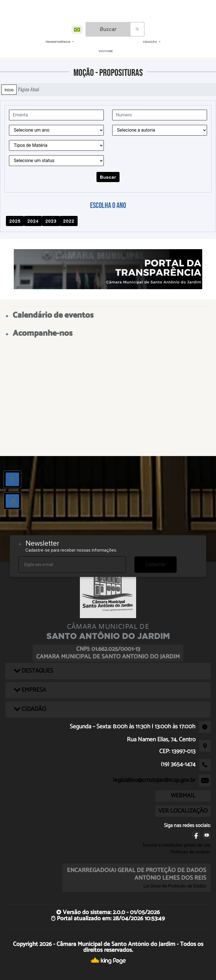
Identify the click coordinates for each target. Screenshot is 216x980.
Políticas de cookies (191, 852)
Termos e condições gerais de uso (176, 845)
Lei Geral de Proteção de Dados (175, 886)
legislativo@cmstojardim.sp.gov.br (154, 780)
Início (9, 90)
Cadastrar (156, 564)
